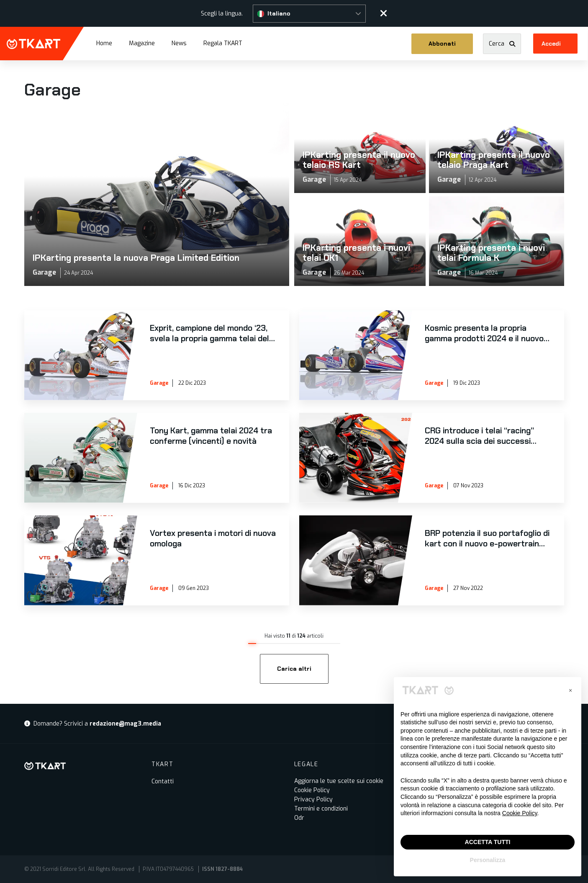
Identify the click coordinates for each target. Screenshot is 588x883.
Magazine (142, 43)
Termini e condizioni (321, 809)
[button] (309, 14)
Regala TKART (223, 43)
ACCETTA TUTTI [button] (488, 842)
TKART (33, 44)
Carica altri (294, 669)
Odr (299, 818)
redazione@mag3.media (125, 724)
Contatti (163, 781)
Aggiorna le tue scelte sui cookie (339, 781)
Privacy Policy (313, 799)
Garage (159, 383)
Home (104, 43)
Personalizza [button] (488, 860)
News (179, 43)
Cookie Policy (312, 790)
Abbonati (443, 44)
